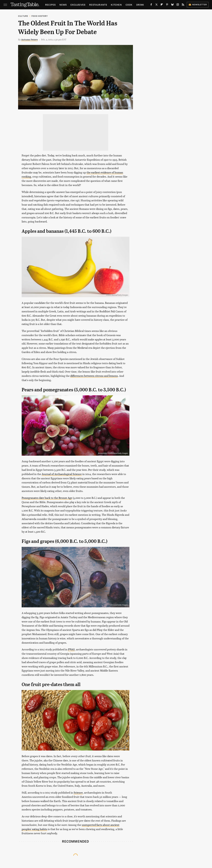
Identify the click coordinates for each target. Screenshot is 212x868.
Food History (40, 16)
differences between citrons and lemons (94, 376)
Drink (140, 5)
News (63, 5)
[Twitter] (156, 5)
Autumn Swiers (29, 39)
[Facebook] (151, 5)
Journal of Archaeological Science (62, 474)
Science (78, 792)
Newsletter (198, 4)
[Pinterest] (167, 5)
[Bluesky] (172, 5)
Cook (129, 5)
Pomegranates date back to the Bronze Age (47, 498)
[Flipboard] (162, 5)
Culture (23, 16)
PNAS (71, 649)
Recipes (50, 5)
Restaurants (98, 5)
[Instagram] (178, 5)
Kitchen (116, 5)
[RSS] (183, 5)
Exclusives (78, 5)
